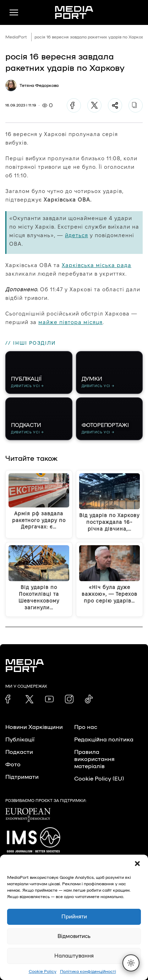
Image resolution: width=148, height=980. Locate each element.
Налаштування (74, 956)
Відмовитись (74, 936)
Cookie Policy (43, 971)
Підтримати (22, 777)
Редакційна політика (104, 740)
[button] (137, 864)
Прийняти (74, 917)
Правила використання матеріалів (94, 759)
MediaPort (16, 37)
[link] (10, 699)
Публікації (20, 740)
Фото (13, 765)
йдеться (76, 235)
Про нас (86, 727)
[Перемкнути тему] (131, 963)
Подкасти (19, 752)
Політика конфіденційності (88, 971)
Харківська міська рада (97, 265)
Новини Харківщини (34, 727)
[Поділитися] (115, 105)
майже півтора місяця (70, 322)
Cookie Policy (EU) (99, 779)
